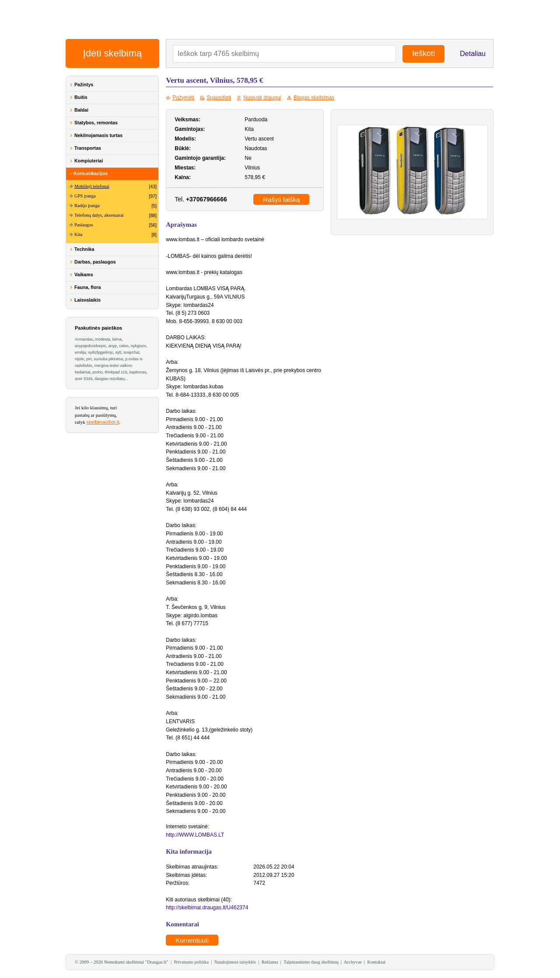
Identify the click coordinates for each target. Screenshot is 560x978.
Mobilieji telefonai (92, 186)
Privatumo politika (191, 962)
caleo (124, 346)
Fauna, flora (87, 287)
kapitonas (138, 372)
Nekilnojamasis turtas (98, 135)
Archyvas (353, 962)
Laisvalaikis (87, 300)
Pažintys (84, 84)
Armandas (84, 339)
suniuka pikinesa (109, 359)
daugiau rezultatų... (111, 379)
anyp (113, 346)
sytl (119, 352)
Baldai (81, 110)
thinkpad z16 (116, 372)
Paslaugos (84, 225)
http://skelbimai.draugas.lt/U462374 (207, 908)
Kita (78, 234)
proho (98, 372)
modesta (103, 339)
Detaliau (473, 54)
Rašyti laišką (281, 199)
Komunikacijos (91, 173)
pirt (89, 359)
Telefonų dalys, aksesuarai (99, 215)
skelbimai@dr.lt (103, 422)
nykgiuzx (138, 346)
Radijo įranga (87, 206)
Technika (84, 249)
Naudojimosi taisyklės (235, 962)
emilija (80, 352)
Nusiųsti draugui (262, 98)
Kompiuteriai (89, 161)
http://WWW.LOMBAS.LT (195, 835)
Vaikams (84, 274)
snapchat (131, 352)
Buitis (81, 97)
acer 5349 (84, 379)
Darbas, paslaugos (95, 262)
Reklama (270, 962)
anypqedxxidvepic (91, 346)
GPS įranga (85, 196)
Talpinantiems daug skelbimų (311, 962)
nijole (79, 359)
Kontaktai (376, 962)
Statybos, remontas (96, 123)
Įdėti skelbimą (113, 53)
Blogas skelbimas (314, 98)
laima (117, 339)
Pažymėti (183, 98)
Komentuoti (192, 940)
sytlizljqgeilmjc (101, 352)
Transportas (88, 148)
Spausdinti (219, 98)
